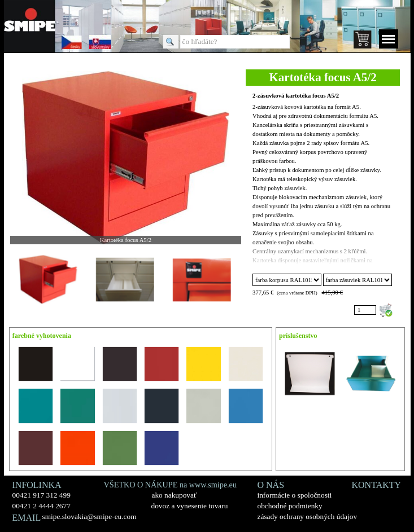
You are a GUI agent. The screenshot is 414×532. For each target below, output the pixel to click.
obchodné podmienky (290, 506)
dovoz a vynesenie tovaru (190, 506)
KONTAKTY (377, 485)
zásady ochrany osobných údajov (308, 516)
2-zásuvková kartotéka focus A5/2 (296, 96)
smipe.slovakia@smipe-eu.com (90, 516)
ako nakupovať (175, 495)
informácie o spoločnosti (295, 495)
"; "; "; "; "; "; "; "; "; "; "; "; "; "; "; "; (287, 280)
